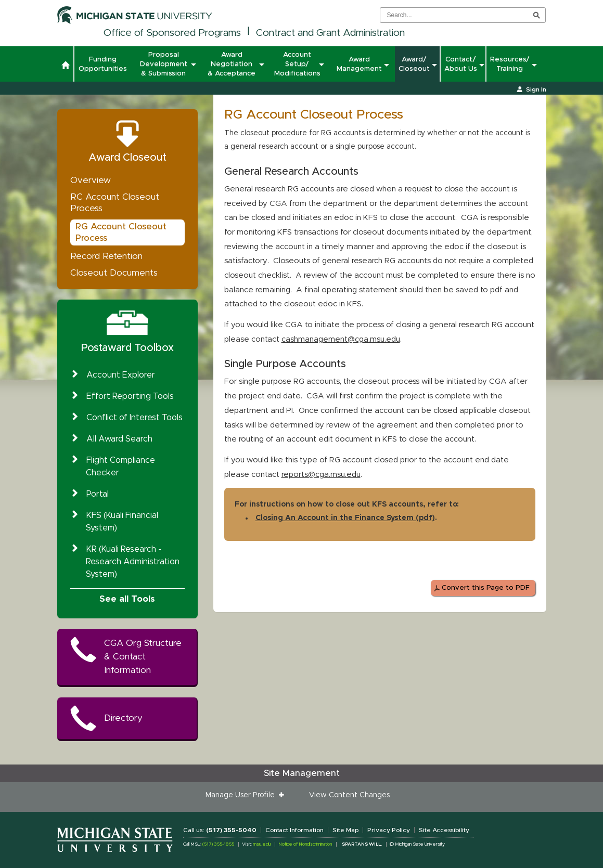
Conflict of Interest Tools (134, 418)
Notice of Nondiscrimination (305, 844)
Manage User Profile (242, 795)
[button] (65, 67)
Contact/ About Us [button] (461, 64)
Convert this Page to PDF (486, 588)
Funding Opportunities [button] (103, 64)
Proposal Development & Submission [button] (165, 64)
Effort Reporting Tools (130, 396)
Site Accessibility (444, 830)
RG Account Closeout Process (121, 232)
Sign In (536, 89)
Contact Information (294, 830)
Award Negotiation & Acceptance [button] (233, 64)
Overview (91, 180)
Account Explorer (121, 375)
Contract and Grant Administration (330, 33)
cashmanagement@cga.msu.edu (341, 339)
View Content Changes (349, 795)
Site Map (345, 830)
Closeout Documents (114, 273)
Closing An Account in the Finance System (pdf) (345, 518)
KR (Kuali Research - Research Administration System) (133, 562)
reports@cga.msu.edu (321, 475)
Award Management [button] (359, 64)
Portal (98, 494)
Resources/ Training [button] (510, 64)
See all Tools (127, 599)
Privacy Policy (389, 830)
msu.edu (262, 844)
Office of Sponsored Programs (172, 33)
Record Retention (106, 256)
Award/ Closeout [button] (414, 64)
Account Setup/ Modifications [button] (298, 64)
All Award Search (119, 439)
